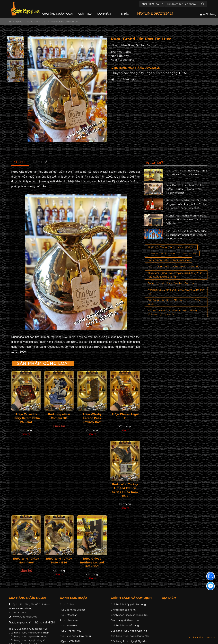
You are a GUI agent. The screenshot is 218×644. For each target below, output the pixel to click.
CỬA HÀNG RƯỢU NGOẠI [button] (57, 14)
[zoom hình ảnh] (103, 139)
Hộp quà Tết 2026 (70, 641)
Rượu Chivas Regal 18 (125, 416)
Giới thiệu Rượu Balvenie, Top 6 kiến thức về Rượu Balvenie (187, 172)
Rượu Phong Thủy (71, 631)
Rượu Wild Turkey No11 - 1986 (26, 561)
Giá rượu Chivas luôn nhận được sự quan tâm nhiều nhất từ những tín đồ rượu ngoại (187, 235)
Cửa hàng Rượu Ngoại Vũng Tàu (28, 640)
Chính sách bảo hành (123, 610)
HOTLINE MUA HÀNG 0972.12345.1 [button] (136, 68)
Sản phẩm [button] (105, 14)
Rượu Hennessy (69, 620)
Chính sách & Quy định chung (128, 604)
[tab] (20, 162)
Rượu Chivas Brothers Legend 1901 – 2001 (92, 563)
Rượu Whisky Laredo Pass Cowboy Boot (92, 418)
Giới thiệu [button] (85, 14)
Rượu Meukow (68, 625)
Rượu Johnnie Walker (72, 610)
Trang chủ (16, 22)
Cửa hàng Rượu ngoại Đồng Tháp (29, 633)
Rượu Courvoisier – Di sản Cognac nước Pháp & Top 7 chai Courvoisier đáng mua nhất (187, 204)
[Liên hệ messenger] (211, 586)
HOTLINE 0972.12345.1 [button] (155, 14)
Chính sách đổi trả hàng (125, 625)
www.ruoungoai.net (25, 617)
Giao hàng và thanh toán (125, 620)
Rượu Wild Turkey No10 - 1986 (59, 561)
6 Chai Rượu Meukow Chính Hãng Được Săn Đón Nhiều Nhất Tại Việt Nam (187, 219)
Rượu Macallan (69, 615)
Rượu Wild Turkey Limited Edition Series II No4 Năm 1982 (125, 490)
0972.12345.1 (20, 613)
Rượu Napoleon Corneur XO (59, 416)
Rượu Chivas (67, 604)
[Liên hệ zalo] (211, 576)
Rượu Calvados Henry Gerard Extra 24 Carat (26, 418)
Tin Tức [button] (125, 14)
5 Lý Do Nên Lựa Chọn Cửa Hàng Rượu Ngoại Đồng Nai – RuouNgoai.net (187, 189)
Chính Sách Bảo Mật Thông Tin (129, 615)
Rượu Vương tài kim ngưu (75, 636)
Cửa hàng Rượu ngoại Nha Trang (28, 637)
